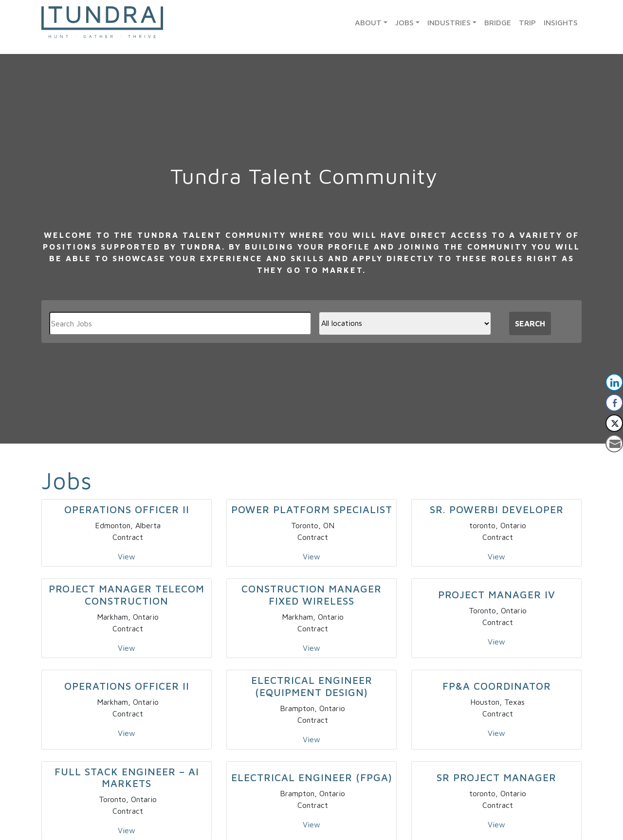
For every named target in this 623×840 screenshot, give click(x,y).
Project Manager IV (497, 594)
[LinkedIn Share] (614, 382)
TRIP (527, 22)
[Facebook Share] (614, 403)
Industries (449, 22)
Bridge (498, 22)
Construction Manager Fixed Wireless (311, 595)
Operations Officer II (127, 509)
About (368, 22)
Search (530, 323)
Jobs (404, 22)
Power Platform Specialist (312, 509)
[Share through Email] (614, 444)
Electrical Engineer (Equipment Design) (312, 686)
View (127, 556)
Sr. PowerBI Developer (497, 509)
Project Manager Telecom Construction (127, 595)
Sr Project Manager (496, 777)
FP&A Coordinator (497, 686)
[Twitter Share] (614, 423)
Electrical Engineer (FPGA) (312, 777)
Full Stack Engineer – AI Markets (127, 777)
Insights (561, 22)
